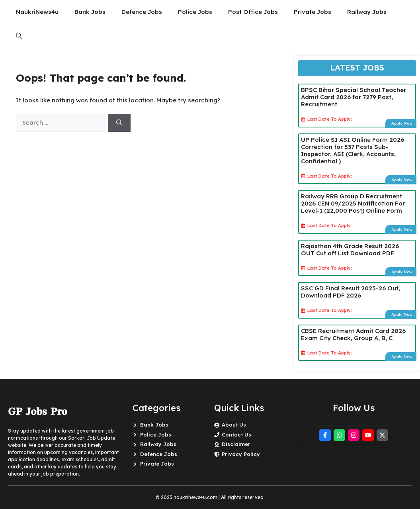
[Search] (119, 123)
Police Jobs (195, 12)
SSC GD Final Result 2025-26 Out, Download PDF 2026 (351, 292)
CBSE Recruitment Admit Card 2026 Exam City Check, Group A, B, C (353, 334)
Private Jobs (313, 12)
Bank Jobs (90, 12)
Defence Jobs (142, 12)
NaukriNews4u (37, 12)
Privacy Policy (241, 454)
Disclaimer (236, 444)
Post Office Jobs (253, 12)
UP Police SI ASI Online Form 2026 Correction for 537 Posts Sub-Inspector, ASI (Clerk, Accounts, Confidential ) (353, 150)
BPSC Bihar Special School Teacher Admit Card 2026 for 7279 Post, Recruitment (354, 97)
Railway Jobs (367, 12)
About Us (234, 425)
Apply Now (402, 123)
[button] (19, 36)
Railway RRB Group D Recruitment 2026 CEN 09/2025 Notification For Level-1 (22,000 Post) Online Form (353, 203)
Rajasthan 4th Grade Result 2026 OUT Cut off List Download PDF (350, 250)
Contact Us (236, 435)
